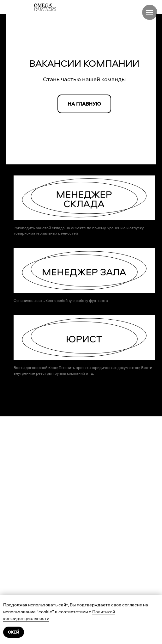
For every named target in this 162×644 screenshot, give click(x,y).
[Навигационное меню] (150, 12)
